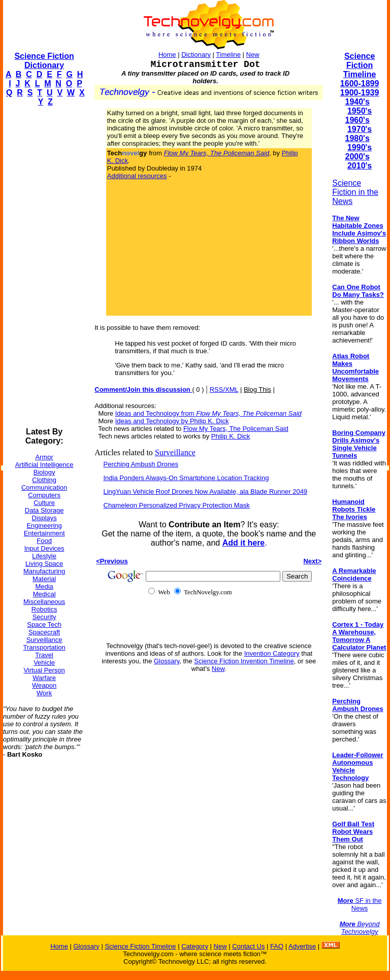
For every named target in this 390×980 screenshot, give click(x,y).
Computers (44, 495)
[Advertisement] (44, 267)
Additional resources (137, 176)
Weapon (44, 685)
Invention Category (272, 653)
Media (44, 586)
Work (44, 693)
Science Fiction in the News (355, 192)
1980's (357, 138)
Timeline (228, 55)
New (253, 55)
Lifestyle (44, 556)
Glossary (167, 661)
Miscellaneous (44, 602)
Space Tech (44, 624)
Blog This (257, 390)
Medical (44, 594)
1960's (357, 120)
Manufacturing (44, 571)
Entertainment (44, 533)
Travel (44, 655)
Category (195, 946)
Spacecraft (44, 632)
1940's (357, 102)
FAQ (277, 946)
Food (44, 541)
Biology (44, 472)
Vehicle (44, 663)
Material (44, 579)
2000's (357, 157)
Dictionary (196, 55)
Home (167, 55)
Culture (44, 503)
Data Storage (44, 510)
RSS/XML (224, 390)
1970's (360, 129)
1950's (360, 111)
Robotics (44, 609)
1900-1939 (360, 93)
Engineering (44, 526)
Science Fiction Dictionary (44, 61)
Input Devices (44, 548)
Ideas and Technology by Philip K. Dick (172, 421)
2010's (360, 166)
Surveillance (44, 640)
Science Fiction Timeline (360, 65)
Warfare (44, 678)
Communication (44, 487)
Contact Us (248, 946)
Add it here (244, 543)
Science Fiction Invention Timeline (244, 661)
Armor (44, 457)
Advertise (302, 946)
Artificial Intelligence (44, 465)
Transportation (44, 647)
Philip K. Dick (231, 436)
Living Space (44, 564)
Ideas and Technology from (208, 413)
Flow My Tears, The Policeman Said (236, 429)
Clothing (44, 480)
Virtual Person (44, 670)
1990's (360, 147)
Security (44, 617)
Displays (44, 518)
